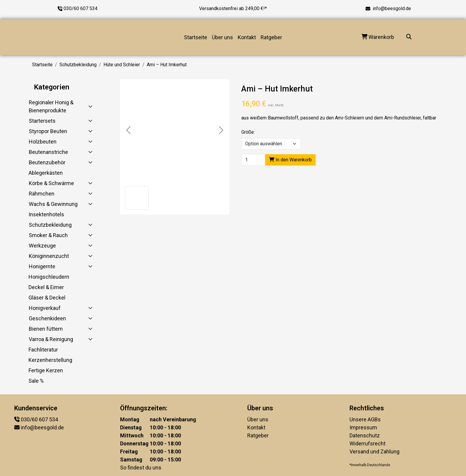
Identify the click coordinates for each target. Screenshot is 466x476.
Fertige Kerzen (46, 370)
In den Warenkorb (290, 160)
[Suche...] (409, 37)
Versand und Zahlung (374, 451)
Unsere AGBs (365, 419)
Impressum (363, 427)
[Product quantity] (253, 160)
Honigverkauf (45, 308)
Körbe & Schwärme (51, 183)
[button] (137, 198)
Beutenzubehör (47, 162)
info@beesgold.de (392, 8)
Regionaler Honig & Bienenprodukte (51, 106)
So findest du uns (141, 468)
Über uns (222, 37)
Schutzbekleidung (78, 65)
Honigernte (42, 266)
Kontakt (247, 37)
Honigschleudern (49, 277)
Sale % (36, 381)
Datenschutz (365, 435)
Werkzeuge (42, 246)
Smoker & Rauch (48, 235)
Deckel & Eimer (46, 287)
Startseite (196, 37)
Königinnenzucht (49, 256)
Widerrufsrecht (367, 443)
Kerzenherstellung (50, 360)
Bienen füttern (46, 329)
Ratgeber (271, 37)
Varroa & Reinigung (51, 339)
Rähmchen (42, 194)
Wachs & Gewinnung (53, 204)
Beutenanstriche (48, 152)
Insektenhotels (46, 214)
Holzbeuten (43, 142)
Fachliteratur (43, 350)
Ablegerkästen (46, 173)
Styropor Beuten (48, 131)
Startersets (42, 121)
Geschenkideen (47, 318)
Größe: (248, 132)
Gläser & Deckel (47, 298)
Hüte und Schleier (122, 65)
